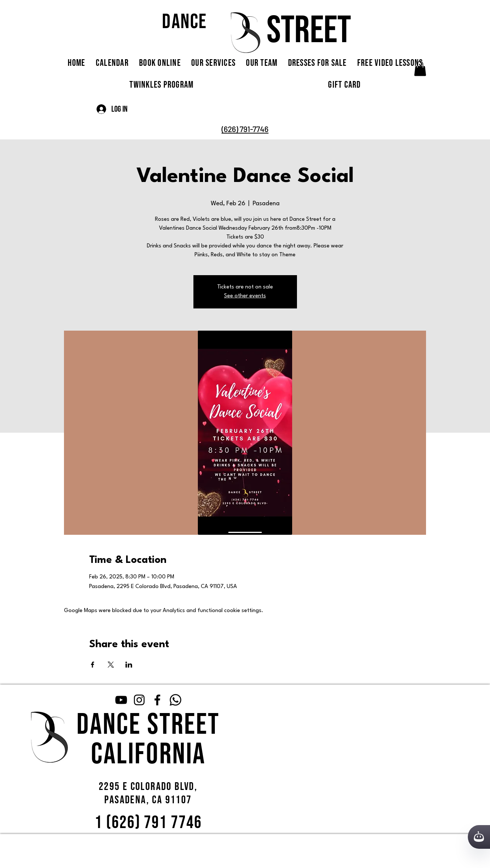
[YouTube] (121, 700)
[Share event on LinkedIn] (129, 665)
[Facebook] (157, 700)
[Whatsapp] (175, 700)
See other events (245, 296)
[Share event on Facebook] (93, 665)
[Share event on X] (111, 665)
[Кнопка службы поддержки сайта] (479, 837)
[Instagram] (139, 700)
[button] (420, 69)
